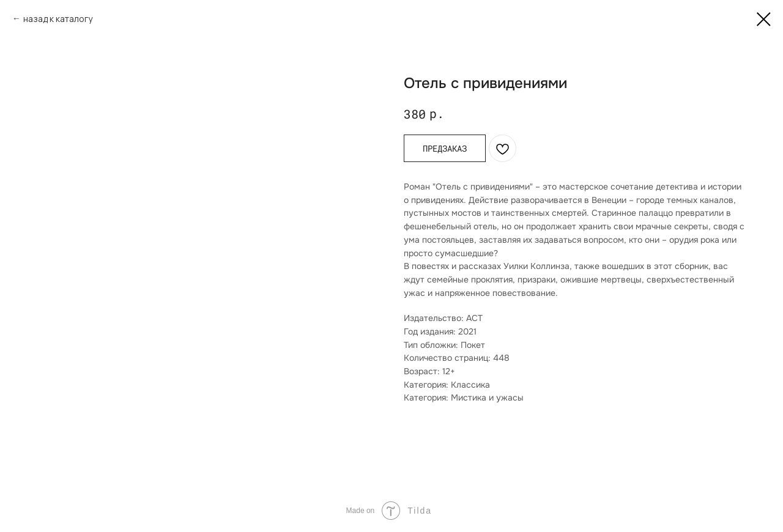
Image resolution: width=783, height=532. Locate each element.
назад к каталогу (58, 19)
